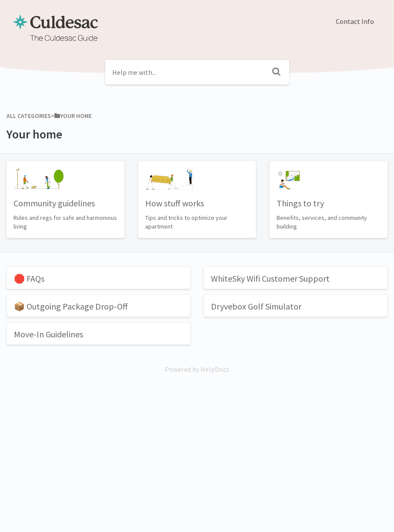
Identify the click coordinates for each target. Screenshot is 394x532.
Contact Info (355, 21)
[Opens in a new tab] (197, 369)
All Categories (29, 116)
